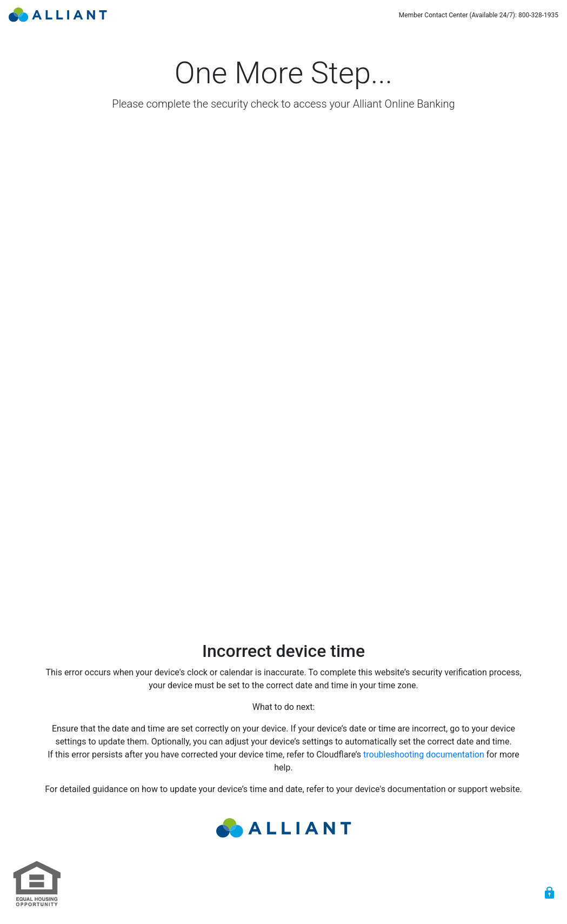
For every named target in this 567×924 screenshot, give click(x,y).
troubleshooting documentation (424, 755)
